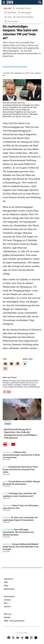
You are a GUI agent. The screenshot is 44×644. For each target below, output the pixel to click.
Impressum (9, 579)
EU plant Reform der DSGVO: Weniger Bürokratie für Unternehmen (21, 483)
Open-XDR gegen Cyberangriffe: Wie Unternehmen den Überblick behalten (18, 532)
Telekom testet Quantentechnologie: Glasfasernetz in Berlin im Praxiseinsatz (21, 455)
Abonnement (9, 596)
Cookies (7, 600)
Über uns (8, 614)
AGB (6, 582)
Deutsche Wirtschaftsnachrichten (15, 67)
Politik (5, 467)
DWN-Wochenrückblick (25, 17)
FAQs (6, 586)
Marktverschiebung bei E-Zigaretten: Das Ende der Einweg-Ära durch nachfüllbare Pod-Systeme (20, 434)
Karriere (7, 607)
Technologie (8, 452)
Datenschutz (9, 589)
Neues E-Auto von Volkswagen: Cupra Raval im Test (21, 507)
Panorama (8, 421)
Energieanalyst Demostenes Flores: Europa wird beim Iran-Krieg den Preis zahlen (20, 469)
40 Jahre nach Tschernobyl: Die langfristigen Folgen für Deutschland (20, 519)
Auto (9, 392)
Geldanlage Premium (23, 8)
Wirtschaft (7, 506)
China (10, 17)
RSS (6, 603)
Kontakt (7, 617)
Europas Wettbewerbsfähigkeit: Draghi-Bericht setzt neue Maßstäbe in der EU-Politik (21, 547)
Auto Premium (13, 21)
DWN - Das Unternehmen (14, 621)
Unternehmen (8, 530)
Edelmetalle (12, 13)
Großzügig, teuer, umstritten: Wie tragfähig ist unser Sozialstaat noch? (20, 495)
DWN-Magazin (26, 13)
